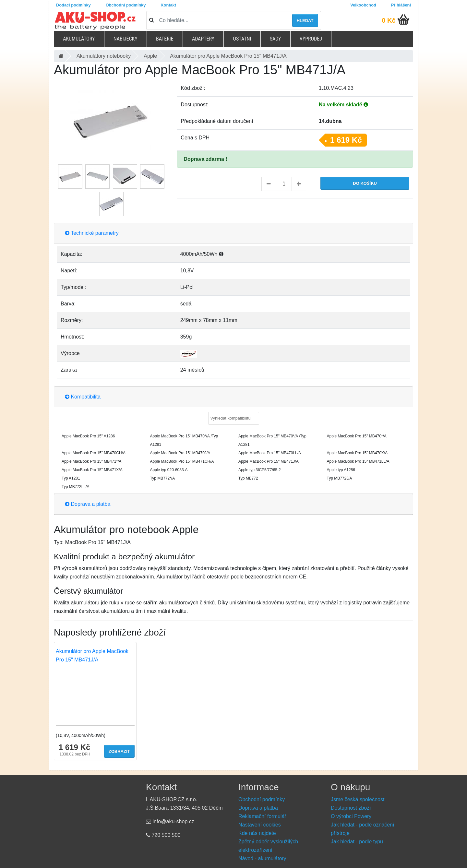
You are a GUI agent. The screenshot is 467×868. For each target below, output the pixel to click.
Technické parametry (92, 233)
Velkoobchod (363, 5)
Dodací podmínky (73, 5)
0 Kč (389, 20)
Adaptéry (203, 39)
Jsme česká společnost (358, 799)
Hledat (305, 21)
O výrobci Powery (351, 816)
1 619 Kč (346, 140)
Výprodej (311, 39)
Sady (275, 39)
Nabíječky (126, 39)
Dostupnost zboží (351, 808)
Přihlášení (401, 5)
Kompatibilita (83, 397)
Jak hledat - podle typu (357, 842)
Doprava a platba (88, 504)
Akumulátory (79, 39)
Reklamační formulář (262, 816)
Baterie (165, 39)
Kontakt (168, 5)
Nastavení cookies (260, 825)
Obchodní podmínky (126, 5)
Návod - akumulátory (262, 858)
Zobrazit (119, 751)
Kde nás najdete (257, 833)
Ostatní (242, 39)
